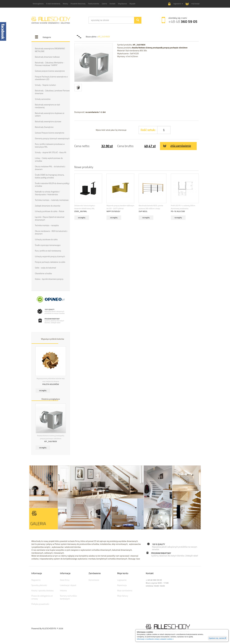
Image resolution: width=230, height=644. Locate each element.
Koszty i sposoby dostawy (42, 590)
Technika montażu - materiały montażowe (52, 200)
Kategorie (47, 37)
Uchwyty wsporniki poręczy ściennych (50, 256)
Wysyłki (132, 4)
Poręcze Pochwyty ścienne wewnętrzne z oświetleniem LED (51, 78)
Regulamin (36, 579)
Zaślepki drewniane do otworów (48, 205)
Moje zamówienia (125, 590)
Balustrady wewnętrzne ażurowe (48, 121)
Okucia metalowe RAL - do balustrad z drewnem (50, 168)
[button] (176, 4)
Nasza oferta (91, 37)
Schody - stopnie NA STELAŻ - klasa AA (51, 152)
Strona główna (38, 4)
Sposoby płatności (39, 585)
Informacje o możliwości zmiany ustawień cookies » (155, 639)
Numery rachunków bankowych (68, 597)
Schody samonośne (43, 99)
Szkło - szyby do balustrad (45, 267)
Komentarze (94, 579)
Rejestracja (122, 585)
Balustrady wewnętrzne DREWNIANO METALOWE (50, 50)
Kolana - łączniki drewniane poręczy (49, 279)
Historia (63, 590)
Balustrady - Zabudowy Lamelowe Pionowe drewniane (52, 92)
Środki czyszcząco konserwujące (48, 245)
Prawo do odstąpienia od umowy (42, 597)
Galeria (104, 4)
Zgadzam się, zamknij (217, 638)
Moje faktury (123, 595)
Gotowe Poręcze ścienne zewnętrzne (50, 133)
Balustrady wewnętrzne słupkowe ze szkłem (50, 114)
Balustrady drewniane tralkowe (47, 57)
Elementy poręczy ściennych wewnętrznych (52, 138)
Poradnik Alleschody (78, 4)
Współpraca (122, 4)
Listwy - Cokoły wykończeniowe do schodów (49, 159)
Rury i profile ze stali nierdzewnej (48, 250)
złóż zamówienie (177, 146)
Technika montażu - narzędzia (47, 225)
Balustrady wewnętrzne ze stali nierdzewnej (47, 106)
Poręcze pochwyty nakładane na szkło (50, 262)
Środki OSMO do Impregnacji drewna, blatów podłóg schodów (50, 176)
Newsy (65, 4)
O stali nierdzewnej (53, 4)
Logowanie (122, 579)
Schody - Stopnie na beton (45, 85)
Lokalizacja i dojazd (68, 585)
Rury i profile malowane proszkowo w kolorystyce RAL (50, 145)
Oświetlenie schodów (43, 273)
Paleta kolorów (94, 4)
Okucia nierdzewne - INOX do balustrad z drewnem (51, 232)
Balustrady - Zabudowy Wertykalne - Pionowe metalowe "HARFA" (50, 64)
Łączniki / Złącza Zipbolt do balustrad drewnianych (50, 218)
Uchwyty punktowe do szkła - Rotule (50, 211)
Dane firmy (65, 579)
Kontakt (113, 4)
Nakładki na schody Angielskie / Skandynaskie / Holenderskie (47, 193)
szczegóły (43, 390)
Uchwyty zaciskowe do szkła (46, 239)
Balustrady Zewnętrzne (44, 127)
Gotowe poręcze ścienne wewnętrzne (50, 71)
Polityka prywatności (40, 603)
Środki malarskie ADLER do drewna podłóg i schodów (52, 184)
